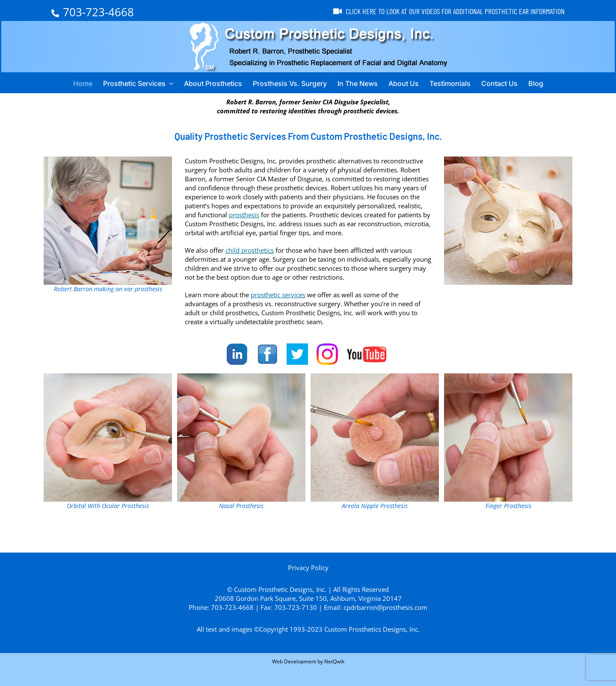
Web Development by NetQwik (308, 661)
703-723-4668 (93, 12)
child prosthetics (250, 250)
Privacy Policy (308, 568)
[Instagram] (327, 354)
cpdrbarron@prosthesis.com (385, 607)
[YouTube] (368, 354)
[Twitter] (297, 354)
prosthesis (244, 215)
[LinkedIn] (237, 354)
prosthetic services (278, 295)
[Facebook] (267, 354)
